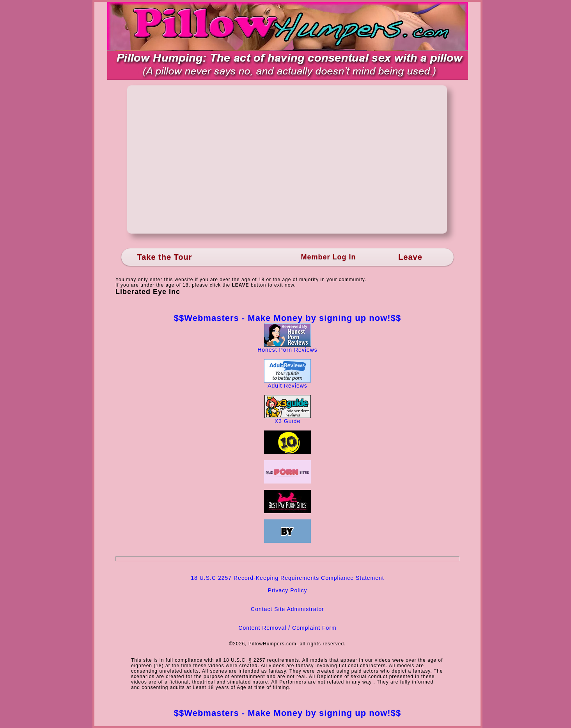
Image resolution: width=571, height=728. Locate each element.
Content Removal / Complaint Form (287, 628)
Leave (410, 257)
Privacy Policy (287, 590)
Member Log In (328, 257)
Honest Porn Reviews (287, 347)
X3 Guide (288, 419)
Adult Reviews (287, 383)
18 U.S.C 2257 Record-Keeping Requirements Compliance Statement (287, 578)
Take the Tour (164, 257)
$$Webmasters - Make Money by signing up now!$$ (287, 318)
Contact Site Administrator (287, 609)
